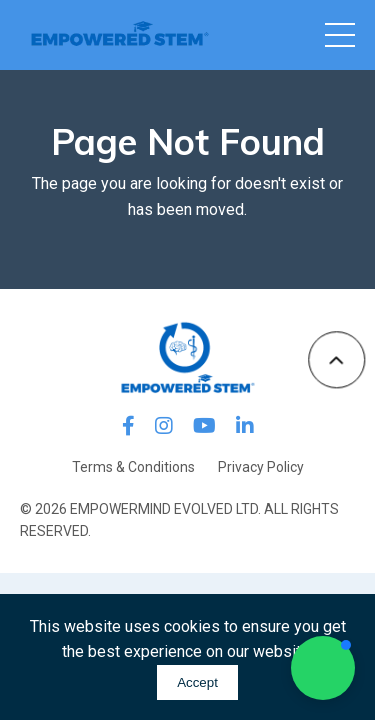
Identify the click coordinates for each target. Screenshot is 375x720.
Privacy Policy (261, 467)
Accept (197, 682)
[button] (323, 668)
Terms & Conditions (133, 467)
